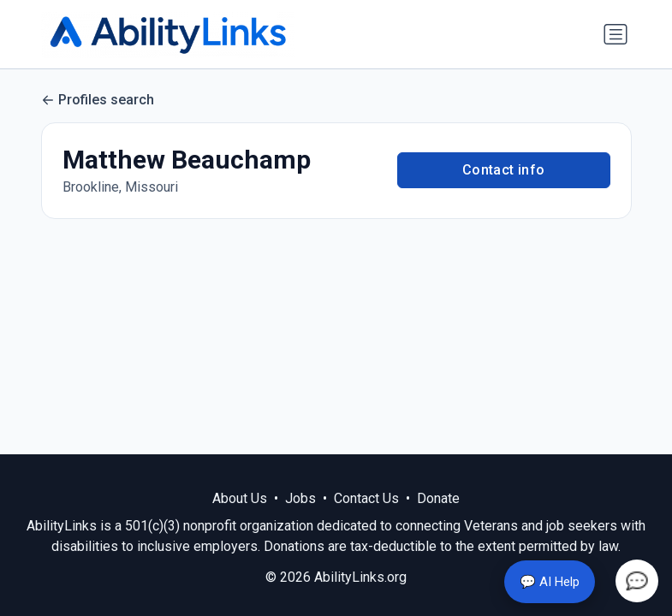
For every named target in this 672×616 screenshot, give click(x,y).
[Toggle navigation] (616, 34)
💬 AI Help (550, 582)
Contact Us (366, 498)
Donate (438, 498)
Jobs (300, 498)
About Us (240, 498)
